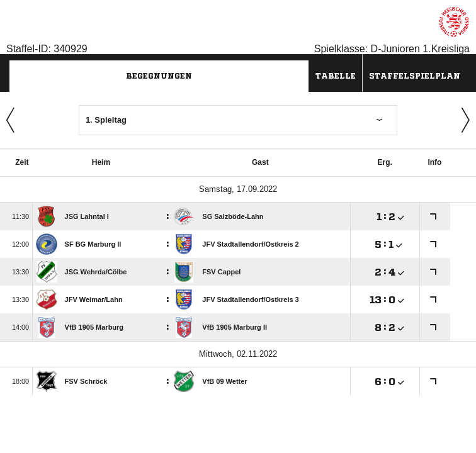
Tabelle (336, 76)
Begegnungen (159, 76)
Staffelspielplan (415, 76)
